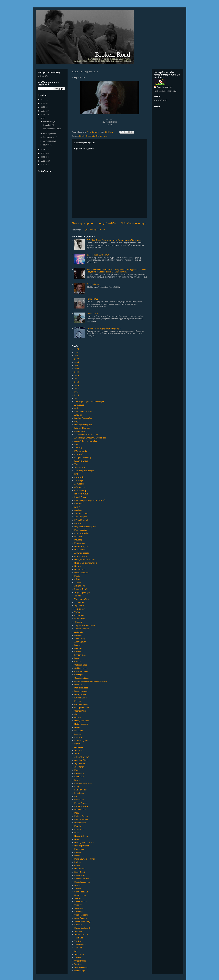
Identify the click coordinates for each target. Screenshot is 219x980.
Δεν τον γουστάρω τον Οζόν (86, 435)
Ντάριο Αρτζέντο (81, 546)
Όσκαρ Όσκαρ (81, 556)
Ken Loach (79, 773)
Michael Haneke (81, 819)
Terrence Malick (81, 935)
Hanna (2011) (93, 299)
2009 (77, 372)
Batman (78, 645)
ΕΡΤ (76, 474)
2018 (43, 107)
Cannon (78, 662)
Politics (77, 862)
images (78, 734)
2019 (43, 103)
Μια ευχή (78, 523)
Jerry (77, 754)
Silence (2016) (93, 314)
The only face (102, 136)
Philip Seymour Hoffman (85, 859)
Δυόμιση (78, 448)
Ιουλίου (47, 145)
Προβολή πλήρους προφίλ (165, 91)
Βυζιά (77, 421)
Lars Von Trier (80, 790)
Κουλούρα (79, 504)
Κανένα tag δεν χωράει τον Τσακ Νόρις (91, 500)
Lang (77, 787)
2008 (77, 369)
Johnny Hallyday (81, 757)
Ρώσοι (77, 579)
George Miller (80, 711)
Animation (79, 635)
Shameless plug (81, 892)
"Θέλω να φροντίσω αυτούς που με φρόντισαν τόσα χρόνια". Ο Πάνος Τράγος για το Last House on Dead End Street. (117, 271)
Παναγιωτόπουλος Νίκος (85, 560)
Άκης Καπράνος (164, 87)
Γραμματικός (80, 431)
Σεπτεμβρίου (49, 137)
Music (77, 833)
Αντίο (77, 408)
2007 (77, 365)
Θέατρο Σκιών (80, 487)
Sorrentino (79, 908)
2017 (77, 398)
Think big (78, 948)
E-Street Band (81, 698)
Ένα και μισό (80, 467)
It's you (77, 744)
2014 (77, 389)
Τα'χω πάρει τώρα (82, 593)
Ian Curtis (79, 731)
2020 (43, 100)
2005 (77, 362)
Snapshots (90, 136)
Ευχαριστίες (79, 477)
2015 (77, 392)
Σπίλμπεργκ (79, 586)
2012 (77, 382)
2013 (77, 385)
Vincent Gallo (80, 961)
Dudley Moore (80, 694)
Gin (76, 714)
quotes (77, 865)
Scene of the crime (82, 879)
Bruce (77, 658)
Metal (77, 813)
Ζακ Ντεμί (79, 481)
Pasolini (78, 852)
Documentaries (81, 691)
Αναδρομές (79, 405)
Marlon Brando (81, 803)
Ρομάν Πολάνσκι (81, 573)
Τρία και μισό (80, 609)
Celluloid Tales (81, 665)
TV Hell (78, 958)
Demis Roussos (81, 688)
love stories (79, 800)
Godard (78, 717)
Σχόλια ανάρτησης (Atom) (94, 229)
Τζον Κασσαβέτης (82, 599)
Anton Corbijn (80, 639)
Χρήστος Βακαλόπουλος (85, 625)
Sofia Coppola (81, 902)
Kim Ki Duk (79, 777)
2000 (77, 359)
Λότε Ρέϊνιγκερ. (81, 517)
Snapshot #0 (48, 125)
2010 (77, 375)
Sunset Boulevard (82, 928)
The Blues (79, 938)
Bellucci (78, 652)
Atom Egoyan (80, 642)
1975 (77, 349)
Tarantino (78, 931)
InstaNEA (78, 737)
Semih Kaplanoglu (82, 882)
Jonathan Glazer (81, 760)
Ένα (76, 464)
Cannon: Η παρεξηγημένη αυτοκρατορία (104, 328)
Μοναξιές (78, 537)
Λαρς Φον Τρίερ (81, 513)
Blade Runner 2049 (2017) (98, 255)
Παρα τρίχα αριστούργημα (86, 563)
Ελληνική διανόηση (83, 458)
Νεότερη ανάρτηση (83, 223)
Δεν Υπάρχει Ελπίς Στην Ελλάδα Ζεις (90, 438)
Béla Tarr (78, 648)
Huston (77, 727)
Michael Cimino (81, 816)
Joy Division (80, 763)
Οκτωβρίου (48, 133)
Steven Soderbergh (83, 921)
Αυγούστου (48, 141)
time (76, 951)
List (76, 796)
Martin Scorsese (81, 806)
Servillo (78, 889)
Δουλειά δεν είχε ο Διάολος (86, 441)
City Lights (79, 675)
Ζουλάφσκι (79, 484)
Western (78, 964)
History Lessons (81, 724)
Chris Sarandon (81, 671)
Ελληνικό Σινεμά (81, 461)
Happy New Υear (82, 721)
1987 (77, 352)
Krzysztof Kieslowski (83, 783)
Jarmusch (79, 747)
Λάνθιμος (78, 510)
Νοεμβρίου (48, 122)
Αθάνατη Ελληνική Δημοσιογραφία (89, 402)
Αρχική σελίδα (108, 223)
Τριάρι (77, 612)
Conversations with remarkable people (91, 681)
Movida (78, 826)
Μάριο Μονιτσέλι (81, 520)
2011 (77, 379)
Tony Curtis (79, 954)
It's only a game (81, 741)
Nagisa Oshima (81, 836)
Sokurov (78, 905)
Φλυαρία (78, 622)
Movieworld (79, 829)
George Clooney (81, 704)
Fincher (78, 701)
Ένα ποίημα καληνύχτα (84, 471)
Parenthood (79, 849)
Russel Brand (80, 875)
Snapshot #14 (93, 284)
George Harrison (82, 708)
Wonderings (80, 971)
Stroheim (78, 925)
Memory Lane (80, 810)
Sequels (78, 885)
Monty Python (80, 823)
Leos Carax (79, 793)
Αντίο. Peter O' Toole (83, 411)
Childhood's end (81, 668)
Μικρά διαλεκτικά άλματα (85, 527)
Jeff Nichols (79, 750)
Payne (77, 856)
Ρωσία (77, 576)
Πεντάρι (78, 566)
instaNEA (44, 76)
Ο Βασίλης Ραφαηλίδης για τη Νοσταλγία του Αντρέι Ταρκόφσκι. (114, 240)
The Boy (78, 941)
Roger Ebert (80, 872)
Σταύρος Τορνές (81, 589)
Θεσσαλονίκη (80, 491)
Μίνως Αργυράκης (82, 533)
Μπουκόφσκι (80, 543)
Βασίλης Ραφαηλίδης (83, 418)
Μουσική (78, 540)
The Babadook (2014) (52, 129)
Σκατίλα (78, 583)
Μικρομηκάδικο (81, 530)
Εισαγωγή (79, 454)
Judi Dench (79, 767)
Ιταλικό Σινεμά (80, 497)
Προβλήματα (80, 569)
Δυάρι (77, 444)
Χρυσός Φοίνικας (82, 629)
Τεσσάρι (78, 596)
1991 (77, 356)
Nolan (77, 839)
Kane (77, 770)
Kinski (82, 136)
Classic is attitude (82, 678)
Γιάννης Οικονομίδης (83, 425)
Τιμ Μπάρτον (80, 602)
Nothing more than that (84, 842)
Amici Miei (79, 632)
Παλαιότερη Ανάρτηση (134, 223)
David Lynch (80, 685)
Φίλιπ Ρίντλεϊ (80, 619)
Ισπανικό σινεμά (81, 494)
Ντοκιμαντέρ (80, 550)
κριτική (77, 507)
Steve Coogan (81, 918)
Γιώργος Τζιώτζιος (82, 428)
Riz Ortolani (79, 869)
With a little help (81, 967)
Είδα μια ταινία (81, 451)
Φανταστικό (79, 615)
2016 (77, 395)
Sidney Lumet (80, 895)
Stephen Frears (81, 915)
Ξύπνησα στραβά (82, 553)
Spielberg (78, 912)
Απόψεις (78, 415)
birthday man (80, 655)
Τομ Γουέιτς (79, 606)
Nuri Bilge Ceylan (82, 846)
